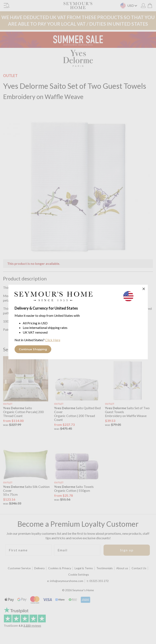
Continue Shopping (33, 349)
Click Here (53, 340)
